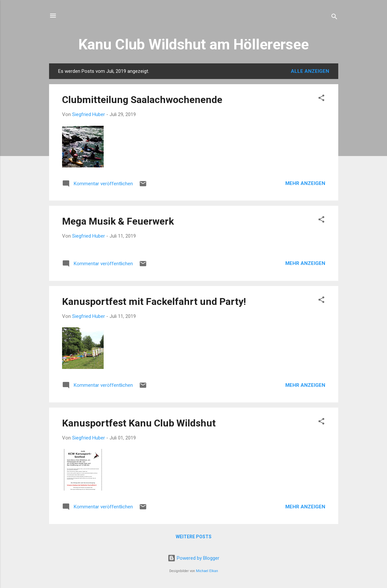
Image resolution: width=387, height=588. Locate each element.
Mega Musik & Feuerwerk (118, 221)
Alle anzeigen (310, 71)
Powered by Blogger (193, 558)
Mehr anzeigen (305, 183)
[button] (321, 99)
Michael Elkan (207, 571)
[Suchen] (334, 18)
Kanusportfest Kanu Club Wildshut (139, 423)
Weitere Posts (194, 537)
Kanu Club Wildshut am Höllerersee (193, 44)
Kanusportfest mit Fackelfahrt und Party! (154, 301)
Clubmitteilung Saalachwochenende (142, 100)
